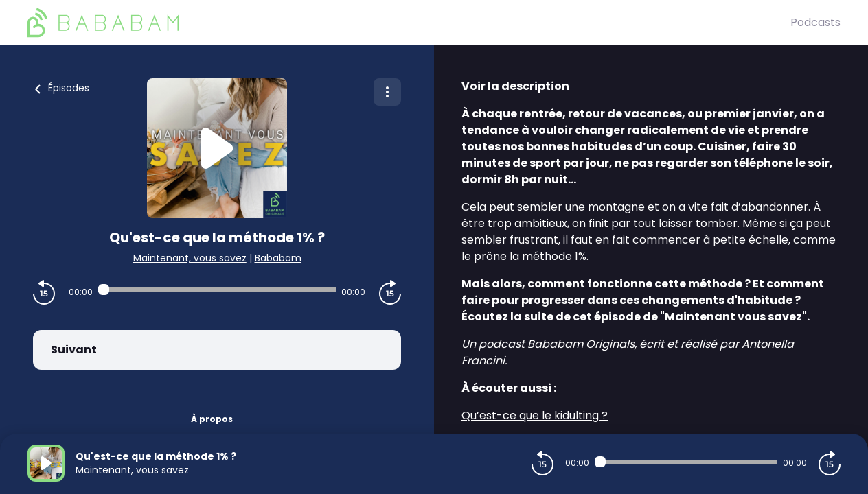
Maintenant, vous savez (190, 258)
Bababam (278, 258)
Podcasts (815, 22)
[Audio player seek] (217, 290)
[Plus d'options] (387, 92)
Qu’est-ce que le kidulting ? (535, 415)
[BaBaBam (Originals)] (409, 23)
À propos (212, 419)
